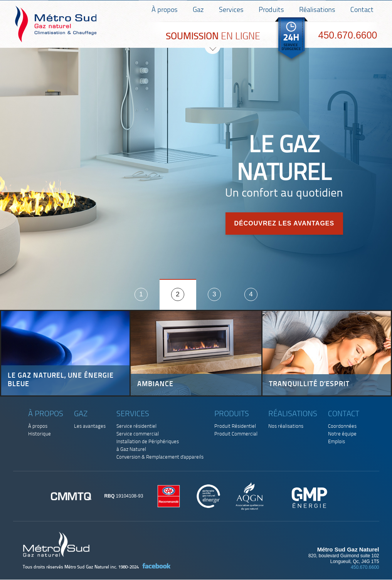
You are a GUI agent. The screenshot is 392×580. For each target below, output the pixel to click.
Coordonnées (342, 426)
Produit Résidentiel (235, 426)
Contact (362, 10)
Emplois (336, 442)
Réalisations (317, 10)
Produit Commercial (236, 434)
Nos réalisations (286, 426)
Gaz (198, 10)
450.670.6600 (348, 35)
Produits (271, 10)
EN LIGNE (213, 37)
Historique (40, 434)
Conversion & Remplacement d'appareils (160, 457)
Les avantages (90, 426)
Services (231, 10)
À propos (165, 10)
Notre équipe (342, 434)
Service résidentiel (136, 426)
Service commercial (138, 434)
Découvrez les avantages (284, 223)
